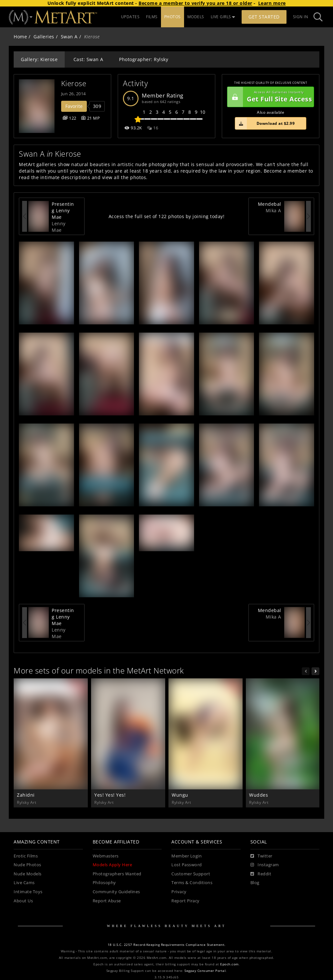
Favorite (74, 106)
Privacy (179, 892)
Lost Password (187, 865)
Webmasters (106, 856)
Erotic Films (26, 856)
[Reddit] (261, 874)
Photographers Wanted (117, 874)
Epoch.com (229, 964)
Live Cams (24, 883)
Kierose (74, 83)
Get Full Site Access (270, 97)
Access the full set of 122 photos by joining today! (167, 216)
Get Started (264, 17)
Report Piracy (186, 901)
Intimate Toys (28, 892)
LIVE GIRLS (223, 17)
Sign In (301, 17)
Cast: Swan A (88, 59)
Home (20, 37)
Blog (255, 883)
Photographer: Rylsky (144, 59)
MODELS (196, 17)
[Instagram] (265, 865)
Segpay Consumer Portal (205, 971)
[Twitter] (261, 856)
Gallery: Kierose (39, 59)
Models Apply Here (113, 865)
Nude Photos (27, 865)
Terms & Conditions (192, 883)
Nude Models (28, 874)
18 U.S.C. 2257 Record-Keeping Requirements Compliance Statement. (167, 945)
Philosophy (104, 883)
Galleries (44, 37)
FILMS (152, 17)
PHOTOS (173, 17)
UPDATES (130, 17)
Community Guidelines (116, 892)
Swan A (69, 37)
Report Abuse (107, 901)
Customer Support (191, 874)
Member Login (186, 856)
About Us (23, 901)
